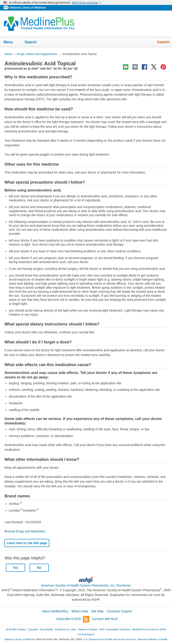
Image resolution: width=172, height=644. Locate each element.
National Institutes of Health (152, 639)
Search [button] (33, 42)
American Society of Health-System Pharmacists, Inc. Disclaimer (86, 585)
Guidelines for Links (65, 629)
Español (163, 42)
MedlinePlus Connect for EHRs (149, 629)
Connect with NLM (105, 619)
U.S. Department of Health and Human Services (110, 639)
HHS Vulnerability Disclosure (115, 629)
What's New (80, 611)
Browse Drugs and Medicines (25, 531)
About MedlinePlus (55, 611)
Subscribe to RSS (73, 619)
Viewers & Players (88, 629)
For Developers (86, 634)
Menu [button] (11, 42)
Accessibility (46, 629)
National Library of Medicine (28, 8)
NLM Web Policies (16, 629)
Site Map (97, 611)
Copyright (33, 629)
